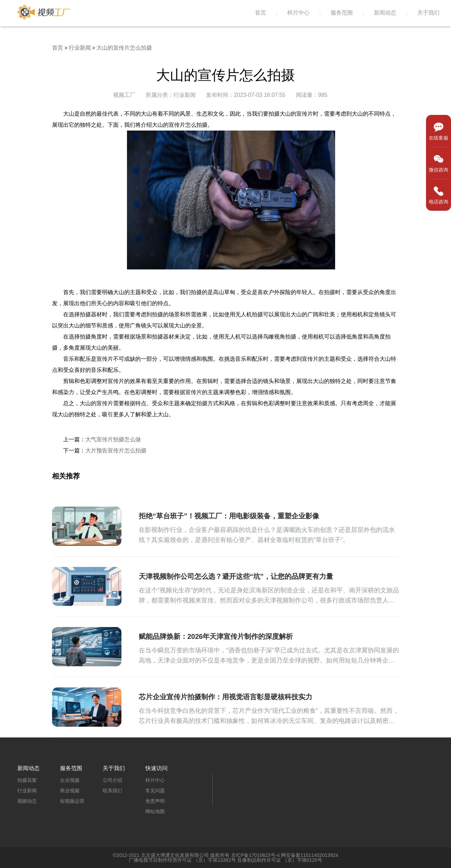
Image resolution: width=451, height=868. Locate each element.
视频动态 (27, 801)
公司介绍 (112, 780)
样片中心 (298, 13)
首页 (261, 13)
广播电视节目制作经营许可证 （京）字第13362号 (182, 860)
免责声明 (155, 801)
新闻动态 (385, 13)
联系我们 (112, 791)
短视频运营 (72, 801)
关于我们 (428, 13)
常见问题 (155, 791)
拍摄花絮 (27, 780)
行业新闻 (80, 48)
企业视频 (70, 780)
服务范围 (342, 13)
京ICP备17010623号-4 (255, 855)
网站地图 (155, 811)
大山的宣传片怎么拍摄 (124, 48)
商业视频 (70, 791)
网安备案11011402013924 (310, 855)
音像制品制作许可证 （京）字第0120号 (280, 860)
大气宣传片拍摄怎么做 (113, 439)
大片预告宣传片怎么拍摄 (116, 450)
